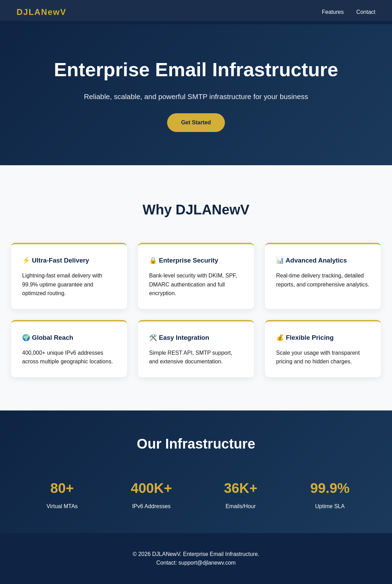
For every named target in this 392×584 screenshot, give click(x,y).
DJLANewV (42, 12)
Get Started (196, 122)
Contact (366, 12)
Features (333, 12)
